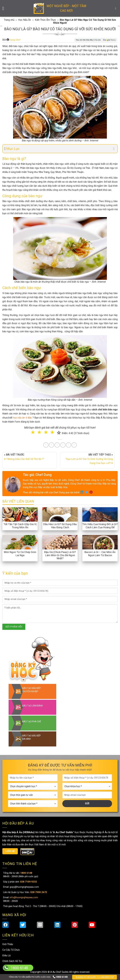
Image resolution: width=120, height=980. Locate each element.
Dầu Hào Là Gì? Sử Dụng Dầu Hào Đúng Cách (60, 526)
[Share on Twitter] (51, 445)
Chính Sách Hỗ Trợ (12, 961)
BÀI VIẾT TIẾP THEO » (87, 460)
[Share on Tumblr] (69, 445)
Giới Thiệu (8, 944)
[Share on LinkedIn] (63, 445)
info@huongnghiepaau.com (24, 897)
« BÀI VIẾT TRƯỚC (30, 458)
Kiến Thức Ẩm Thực (45, 20)
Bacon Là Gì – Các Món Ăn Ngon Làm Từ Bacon (100, 554)
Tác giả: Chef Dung (37, 475)
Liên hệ (10, 851)
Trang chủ (9, 20)
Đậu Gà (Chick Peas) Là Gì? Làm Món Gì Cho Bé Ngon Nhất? (60, 555)
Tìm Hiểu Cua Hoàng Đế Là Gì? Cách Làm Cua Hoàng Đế (100, 526)
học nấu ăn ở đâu (22, 418)
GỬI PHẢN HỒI (14, 627)
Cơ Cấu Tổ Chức (11, 950)
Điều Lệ (6, 955)
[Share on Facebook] (46, 445)
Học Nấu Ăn (25, 20)
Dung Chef (15, 40)
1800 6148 (60, 977)
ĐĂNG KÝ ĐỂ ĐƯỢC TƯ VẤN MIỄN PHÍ (95, 977)
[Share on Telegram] (74, 445)
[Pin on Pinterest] (57, 445)
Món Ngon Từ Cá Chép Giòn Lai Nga (20, 554)
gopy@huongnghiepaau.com (24, 887)
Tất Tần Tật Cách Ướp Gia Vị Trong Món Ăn (20, 526)
